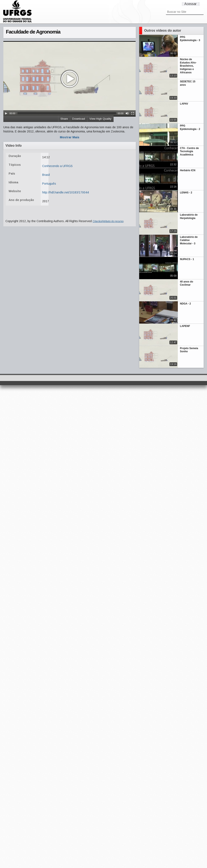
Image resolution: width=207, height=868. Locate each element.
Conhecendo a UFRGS (57, 166)
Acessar (190, 4)
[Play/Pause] (6, 113)
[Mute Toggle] (127, 113)
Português (49, 184)
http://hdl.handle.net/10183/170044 (66, 192)
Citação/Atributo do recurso (108, 221)
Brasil (46, 175)
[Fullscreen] (133, 113)
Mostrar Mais (70, 137)
